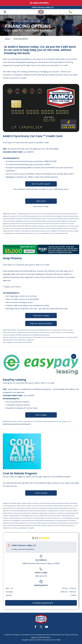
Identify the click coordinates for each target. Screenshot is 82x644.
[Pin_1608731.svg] (9, 545)
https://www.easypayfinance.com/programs (17, 424)
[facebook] (35, 627)
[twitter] (41, 627)
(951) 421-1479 (41, 576)
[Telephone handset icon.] (71, 12)
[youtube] (47, 627)
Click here (10, 177)
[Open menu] (5, 12)
